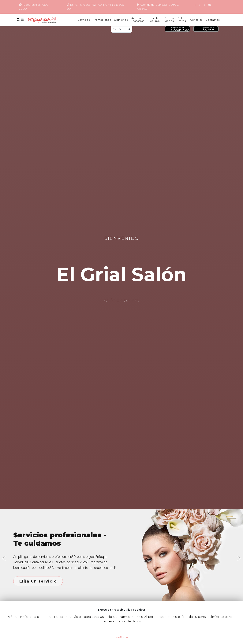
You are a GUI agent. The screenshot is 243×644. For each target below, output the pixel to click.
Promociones (102, 20)
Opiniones (121, 20)
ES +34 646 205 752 (83, 5)
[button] (4, 558)
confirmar (121, 637)
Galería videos (169, 20)
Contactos (213, 20)
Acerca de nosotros (138, 20)
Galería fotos (182, 20)
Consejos (196, 20)
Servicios (84, 20)
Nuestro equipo (155, 20)
